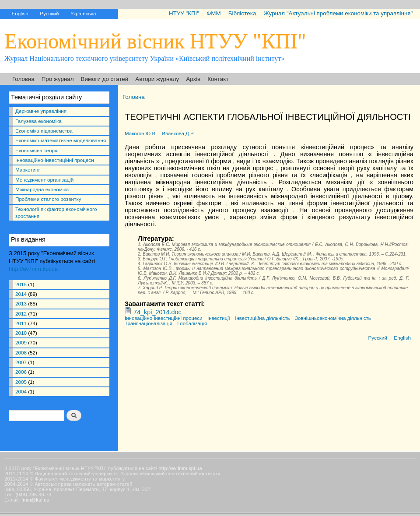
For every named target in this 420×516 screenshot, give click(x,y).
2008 (21, 353)
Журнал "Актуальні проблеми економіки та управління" (338, 13)
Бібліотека (242, 13)
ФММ (213, 13)
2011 (21, 323)
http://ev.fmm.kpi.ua (33, 269)
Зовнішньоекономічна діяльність (333, 318)
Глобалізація (192, 323)
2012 (21, 314)
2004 (21, 391)
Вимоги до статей (105, 79)
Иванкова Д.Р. (178, 133)
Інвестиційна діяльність (262, 318)
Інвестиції (219, 318)
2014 (21, 294)
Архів (193, 79)
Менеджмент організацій (44, 180)
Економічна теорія (37, 150)
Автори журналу (157, 79)
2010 (21, 333)
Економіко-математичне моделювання (61, 140)
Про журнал (58, 79)
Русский (49, 13)
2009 (21, 342)
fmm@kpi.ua (35, 500)
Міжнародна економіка (42, 189)
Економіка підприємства (44, 131)
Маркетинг (28, 170)
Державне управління (41, 111)
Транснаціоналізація (149, 323)
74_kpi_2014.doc (157, 312)
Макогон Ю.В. (141, 133)
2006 (21, 372)
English (20, 13)
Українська (83, 13)
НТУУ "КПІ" (184, 13)
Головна (23, 79)
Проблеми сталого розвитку (48, 199)
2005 (21, 382)
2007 (21, 362)
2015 (21, 284)
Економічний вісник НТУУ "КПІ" (155, 41)
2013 (21, 304)
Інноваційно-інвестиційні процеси (55, 160)
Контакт (218, 79)
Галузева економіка (38, 121)
